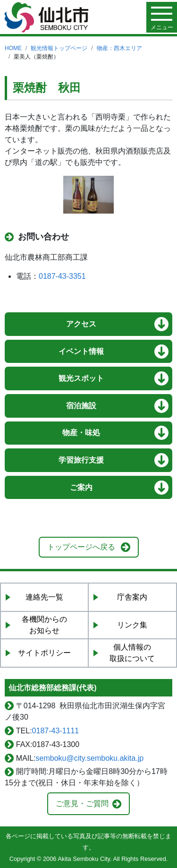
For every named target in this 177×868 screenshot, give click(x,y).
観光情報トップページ (59, 48)
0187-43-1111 (56, 731)
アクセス (81, 324)
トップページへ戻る (81, 547)
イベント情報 (81, 351)
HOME (13, 48)
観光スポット (81, 378)
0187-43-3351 (62, 276)
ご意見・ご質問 (82, 804)
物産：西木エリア (119, 48)
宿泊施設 (81, 406)
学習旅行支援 (81, 460)
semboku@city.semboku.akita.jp (90, 758)
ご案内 (81, 487)
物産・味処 (81, 433)
